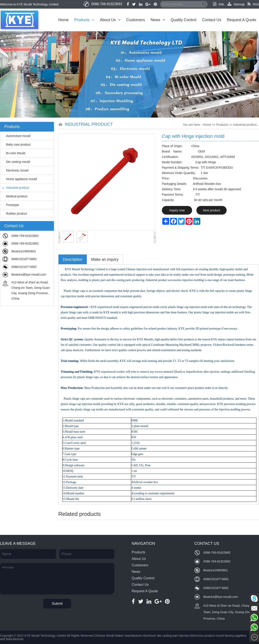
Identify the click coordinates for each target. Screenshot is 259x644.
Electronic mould (15, 170)
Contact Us (212, 20)
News (158, 20)
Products (84, 20)
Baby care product (17, 145)
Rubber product (15, 214)
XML (219, 4)
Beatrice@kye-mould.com (29, 275)
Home (63, 20)
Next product (211, 210)
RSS (253, 4)
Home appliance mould (20, 179)
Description (73, 259)
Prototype (11, 205)
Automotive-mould (16, 136)
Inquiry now (177, 210)
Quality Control (184, 20)
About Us (110, 20)
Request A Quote (242, 20)
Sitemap (236, 4)
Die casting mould (16, 162)
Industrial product (16, 188)
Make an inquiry (105, 259)
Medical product (15, 196)
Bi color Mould (14, 153)
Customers (136, 20)
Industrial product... (246, 125)
